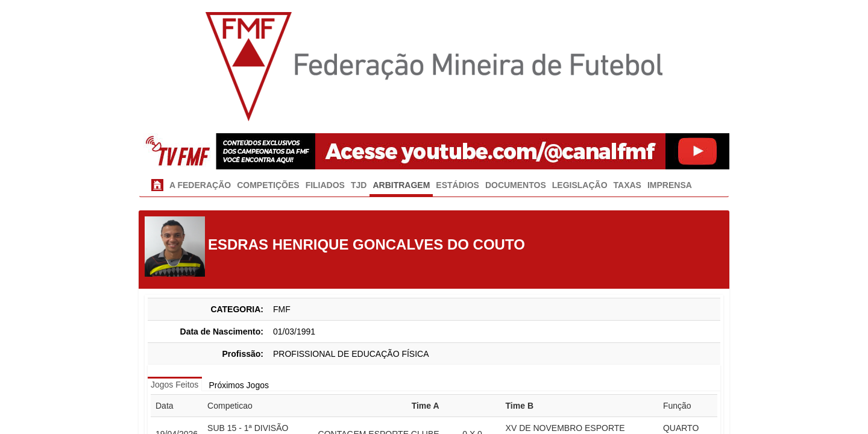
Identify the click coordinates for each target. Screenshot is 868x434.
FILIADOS (325, 185)
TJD (359, 185)
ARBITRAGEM (401, 185)
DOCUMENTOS (516, 185)
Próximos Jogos (239, 385)
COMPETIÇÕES (268, 185)
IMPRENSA (670, 185)
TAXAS (627, 185)
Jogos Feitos (175, 385)
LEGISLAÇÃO (580, 185)
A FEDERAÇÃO (200, 185)
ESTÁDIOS (458, 185)
